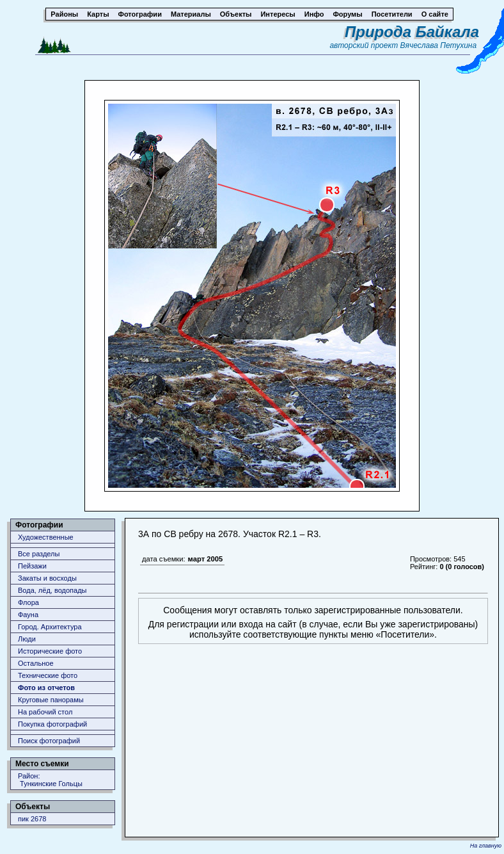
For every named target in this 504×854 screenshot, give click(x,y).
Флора (28, 602)
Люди (27, 639)
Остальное (36, 663)
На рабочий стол (45, 712)
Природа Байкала (412, 32)
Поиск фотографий (49, 741)
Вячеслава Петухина (439, 45)
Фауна (28, 615)
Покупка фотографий (52, 724)
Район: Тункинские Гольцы (50, 780)
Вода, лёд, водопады (52, 590)
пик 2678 (32, 819)
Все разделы (39, 554)
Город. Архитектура (50, 627)
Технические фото (48, 675)
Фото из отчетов (46, 688)
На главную (486, 846)
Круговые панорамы (51, 700)
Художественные (46, 537)
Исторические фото (50, 651)
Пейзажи (32, 566)
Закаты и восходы (47, 578)
